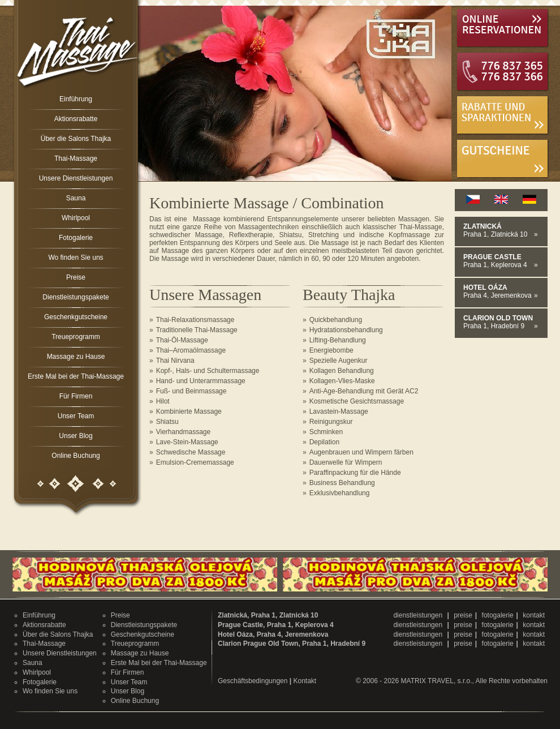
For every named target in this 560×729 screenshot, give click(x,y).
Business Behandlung (342, 483)
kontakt (534, 615)
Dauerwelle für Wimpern (346, 462)
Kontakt (305, 681)
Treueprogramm (76, 337)
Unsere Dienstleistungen (76, 178)
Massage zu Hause (76, 357)
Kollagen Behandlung (342, 371)
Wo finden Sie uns (76, 258)
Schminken (326, 432)
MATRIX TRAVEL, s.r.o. (437, 681)
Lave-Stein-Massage (187, 442)
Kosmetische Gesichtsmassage (357, 401)
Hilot (163, 401)
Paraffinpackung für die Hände (355, 473)
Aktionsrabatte (76, 119)
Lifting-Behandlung (338, 340)
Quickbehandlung (336, 320)
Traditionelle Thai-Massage (197, 330)
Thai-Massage (76, 158)
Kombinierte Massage (189, 411)
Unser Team (76, 416)
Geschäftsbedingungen (253, 681)
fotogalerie (498, 615)
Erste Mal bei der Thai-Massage (76, 376)
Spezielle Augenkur (339, 361)
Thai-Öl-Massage (182, 340)
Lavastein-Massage (339, 411)
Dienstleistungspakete (76, 297)
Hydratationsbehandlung (346, 330)
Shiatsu (167, 422)
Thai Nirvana (175, 361)
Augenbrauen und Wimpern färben (361, 452)
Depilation (324, 442)
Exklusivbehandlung (340, 493)
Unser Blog (76, 436)
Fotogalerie (76, 238)
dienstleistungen (419, 615)
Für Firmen (76, 396)
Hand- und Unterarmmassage (201, 381)
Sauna (76, 198)
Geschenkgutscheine (76, 317)
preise (463, 615)
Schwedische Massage (191, 452)
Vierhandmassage (184, 432)
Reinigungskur (331, 422)
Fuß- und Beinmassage (191, 391)
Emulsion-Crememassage (195, 462)
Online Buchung (76, 456)
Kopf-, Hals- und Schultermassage (208, 371)
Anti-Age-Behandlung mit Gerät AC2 (364, 391)
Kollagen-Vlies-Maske (342, 381)
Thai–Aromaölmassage (191, 350)
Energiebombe (331, 350)
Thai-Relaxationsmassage (195, 320)
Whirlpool (76, 218)
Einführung (76, 99)
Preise (76, 277)
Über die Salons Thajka (76, 139)
